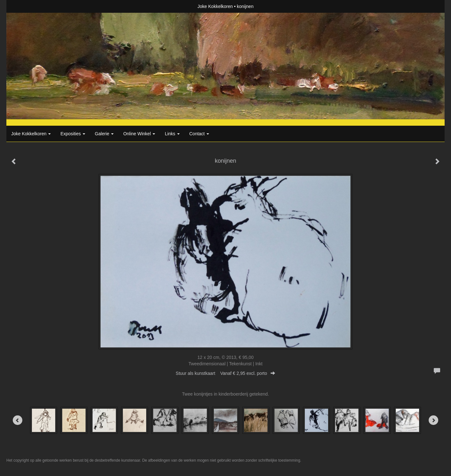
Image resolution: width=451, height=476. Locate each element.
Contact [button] (199, 134)
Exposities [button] (73, 134)
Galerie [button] (104, 134)
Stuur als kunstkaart (226, 373)
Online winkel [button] (139, 134)
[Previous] (18, 420)
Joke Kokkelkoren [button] (31, 134)
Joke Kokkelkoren (215, 6)
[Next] (433, 420)
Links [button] (172, 134)
